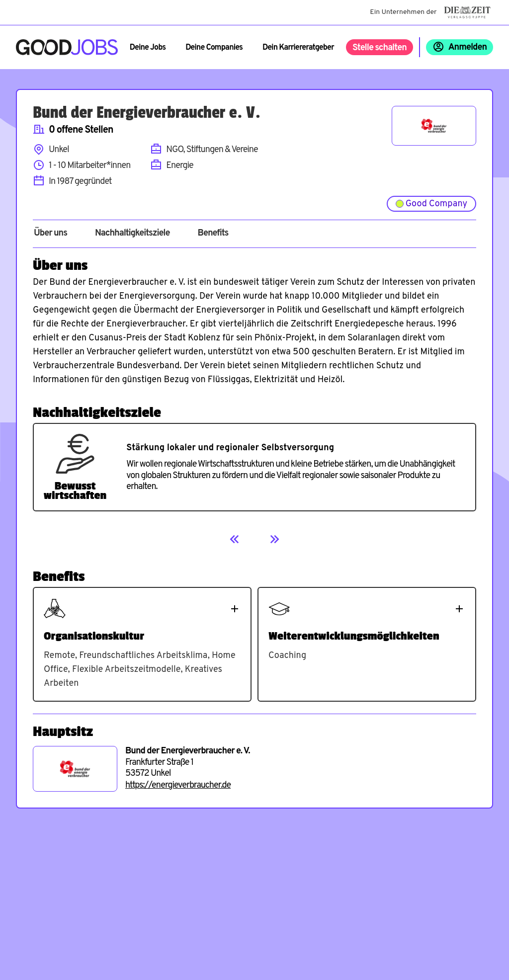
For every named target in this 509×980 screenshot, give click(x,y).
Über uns (50, 234)
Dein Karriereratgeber (298, 48)
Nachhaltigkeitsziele (132, 234)
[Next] (274, 539)
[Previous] (235, 539)
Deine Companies (214, 48)
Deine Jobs (148, 48)
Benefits (213, 234)
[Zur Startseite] (67, 47)
